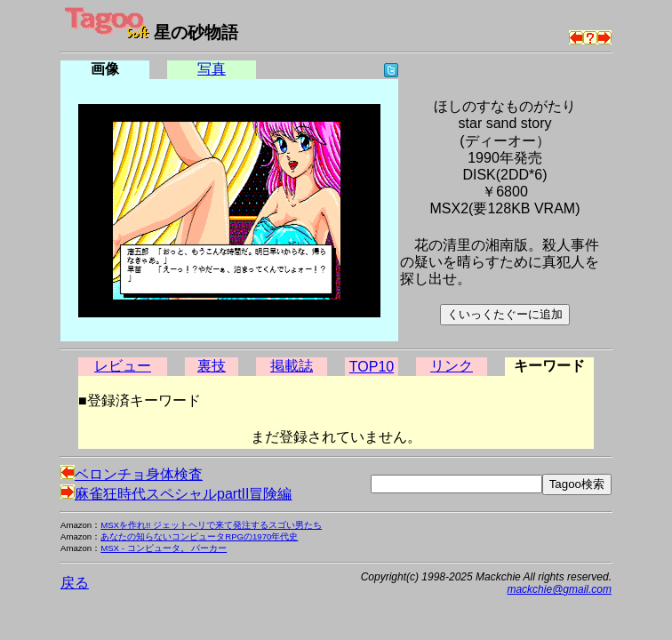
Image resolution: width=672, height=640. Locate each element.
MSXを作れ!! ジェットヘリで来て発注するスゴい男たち (211, 525)
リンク (452, 366)
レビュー (123, 366)
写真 (212, 69)
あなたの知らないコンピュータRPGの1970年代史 (199, 536)
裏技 (212, 366)
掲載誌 (292, 366)
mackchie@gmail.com (559, 589)
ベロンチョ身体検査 (132, 474)
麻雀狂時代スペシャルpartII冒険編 (176, 494)
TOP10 (372, 367)
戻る (75, 583)
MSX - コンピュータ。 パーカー (164, 548)
